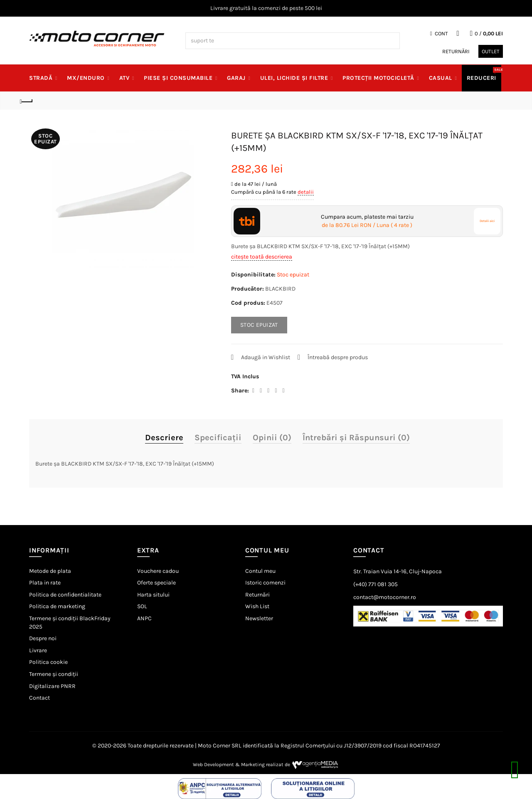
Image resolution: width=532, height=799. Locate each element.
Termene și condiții (54, 674)
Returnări (456, 51)
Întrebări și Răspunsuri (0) (356, 438)
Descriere (164, 438)
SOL (142, 606)
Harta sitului (153, 595)
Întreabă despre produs (338, 357)
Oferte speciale (156, 583)
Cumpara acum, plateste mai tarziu (367, 221)
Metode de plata (50, 571)
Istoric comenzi (265, 583)
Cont (439, 33)
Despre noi (43, 638)
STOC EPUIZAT (259, 325)
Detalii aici (487, 221)
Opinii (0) (272, 438)
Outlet (491, 51)
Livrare (38, 650)
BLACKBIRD (280, 289)
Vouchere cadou (158, 571)
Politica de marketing (57, 606)
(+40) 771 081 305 (376, 584)
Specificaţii (218, 438)
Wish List (257, 606)
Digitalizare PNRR (52, 686)
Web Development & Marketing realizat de (266, 764)
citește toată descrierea (262, 257)
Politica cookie (48, 662)
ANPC (144, 618)
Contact (39, 698)
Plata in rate (45, 583)
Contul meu (260, 571)
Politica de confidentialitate (65, 595)
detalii (306, 192)
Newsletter (259, 618)
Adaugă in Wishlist (266, 357)
